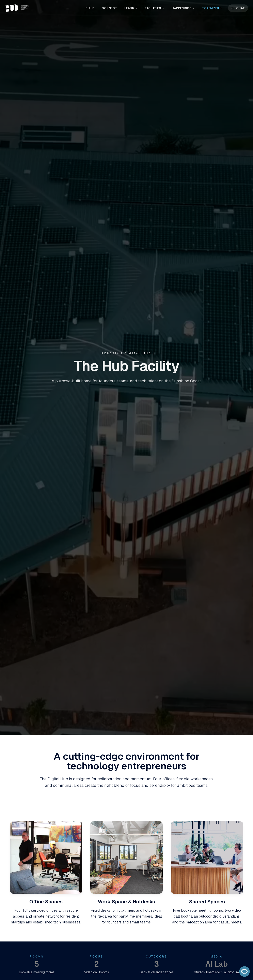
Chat (238, 8)
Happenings (183, 8)
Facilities (155, 8)
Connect (109, 8)
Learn (131, 8)
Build (90, 8)
